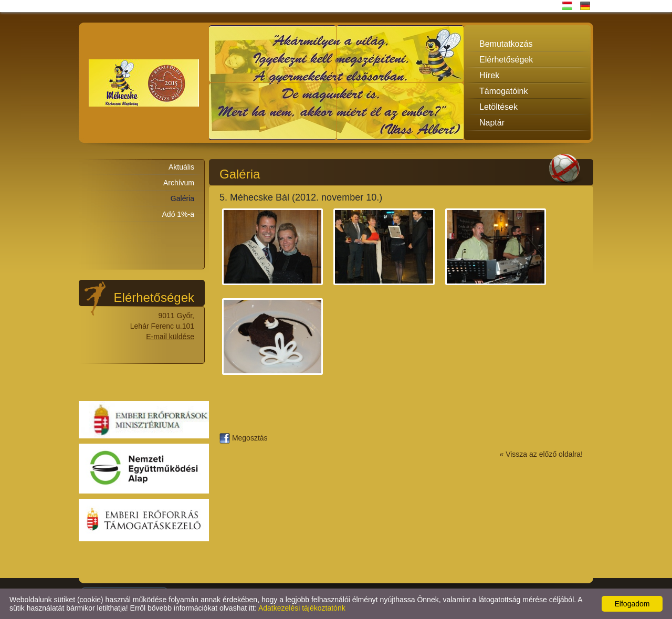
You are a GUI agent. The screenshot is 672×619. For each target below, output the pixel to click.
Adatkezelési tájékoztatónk (302, 608)
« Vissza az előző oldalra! (542, 454)
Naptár (492, 123)
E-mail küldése (170, 337)
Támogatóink (504, 91)
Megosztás (244, 438)
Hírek (489, 75)
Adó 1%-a (178, 214)
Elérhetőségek (506, 60)
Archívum (179, 183)
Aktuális (181, 167)
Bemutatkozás (506, 44)
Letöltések (498, 107)
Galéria (182, 198)
